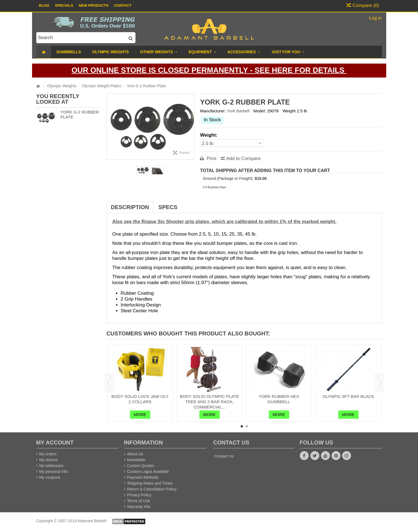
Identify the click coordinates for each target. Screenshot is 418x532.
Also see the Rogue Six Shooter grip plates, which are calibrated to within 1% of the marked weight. (224, 222)
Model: (259, 111)
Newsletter (136, 460)
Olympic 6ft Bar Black (348, 396)
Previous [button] (109, 383)
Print (211, 159)
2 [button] (247, 426)
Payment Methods (143, 477)
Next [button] (379, 383)
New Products (94, 5)
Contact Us (224, 456)
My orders (48, 454)
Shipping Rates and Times (150, 483)
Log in (375, 18)
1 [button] (242, 426)
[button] (288, 52)
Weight (289, 111)
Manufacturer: (213, 111)
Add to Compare (243, 159)
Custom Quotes (141, 466)
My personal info (54, 471)
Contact (123, 5)
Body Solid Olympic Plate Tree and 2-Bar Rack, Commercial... (210, 402)
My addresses (51, 466)
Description (130, 207)
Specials (64, 5)
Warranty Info (139, 507)
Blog (44, 5)
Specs (168, 207)
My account (55, 442)
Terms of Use (139, 501)
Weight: (209, 135)
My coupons (50, 477)
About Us (135, 454)
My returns (49, 460)
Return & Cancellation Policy (152, 489)
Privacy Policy (139, 495)
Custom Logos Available (148, 471)
